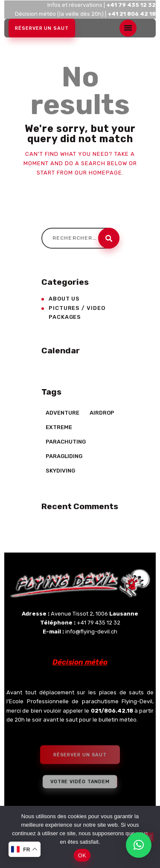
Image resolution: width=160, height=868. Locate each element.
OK (82, 855)
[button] (139, 845)
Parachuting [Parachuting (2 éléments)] (66, 442)
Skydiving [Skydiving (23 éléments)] (60, 471)
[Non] (149, 837)
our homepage (98, 173)
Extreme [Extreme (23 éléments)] (59, 427)
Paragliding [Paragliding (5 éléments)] (64, 456)
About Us (64, 299)
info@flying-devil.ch (91, 632)
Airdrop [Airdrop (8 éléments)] (102, 413)
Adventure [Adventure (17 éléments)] (63, 413)
